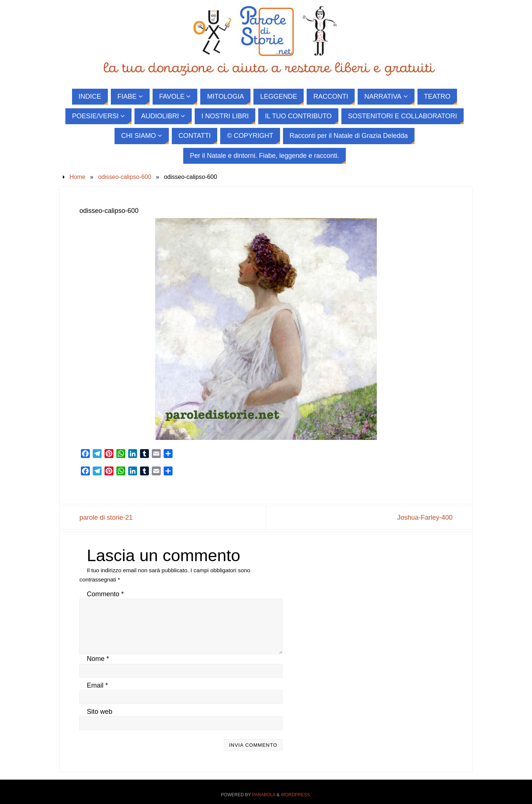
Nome (98, 659)
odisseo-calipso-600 (125, 177)
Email (97, 685)
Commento (105, 594)
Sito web (100, 712)
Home (77, 177)
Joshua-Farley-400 (425, 518)
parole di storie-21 (106, 518)
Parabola (264, 795)
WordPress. (296, 795)
